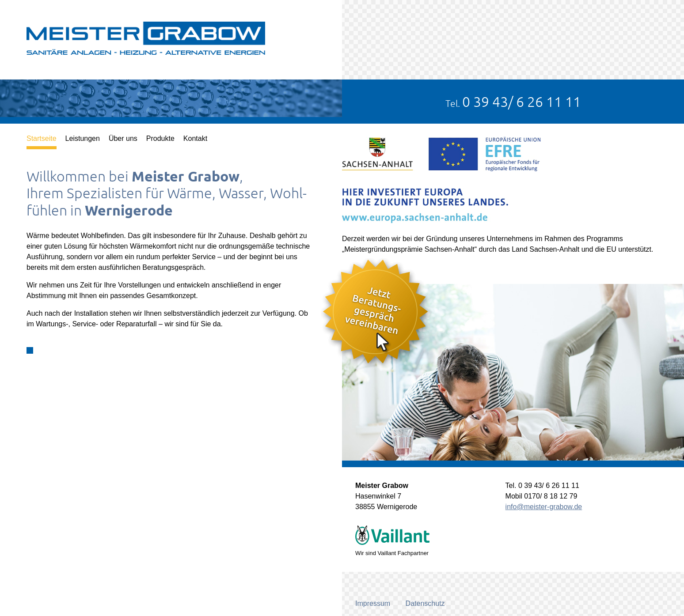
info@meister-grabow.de (544, 507)
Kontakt (195, 138)
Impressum (373, 603)
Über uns (123, 138)
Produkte (160, 138)
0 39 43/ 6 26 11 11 (522, 102)
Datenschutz (425, 603)
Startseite (42, 138)
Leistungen (83, 138)
